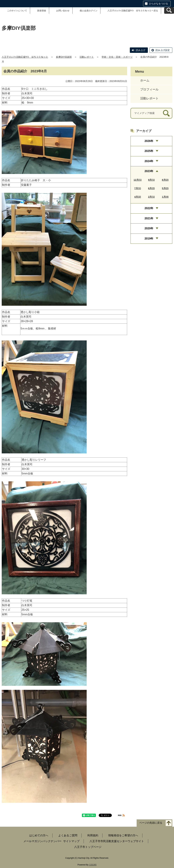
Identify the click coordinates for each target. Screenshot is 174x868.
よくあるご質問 (68, 835)
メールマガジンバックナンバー (42, 841)
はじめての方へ (39, 835)
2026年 (149, 141)
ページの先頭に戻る (151, 823)
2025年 (149, 151)
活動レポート (87, 57)
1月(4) (165, 197)
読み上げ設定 (163, 50)
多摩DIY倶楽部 (64, 57)
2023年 (149, 171)
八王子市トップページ (88, 847)
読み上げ (141, 50)
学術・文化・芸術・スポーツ (117, 57)
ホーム (145, 80)
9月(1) (151, 180)
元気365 (93, 865)
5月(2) (165, 188)
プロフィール (149, 89)
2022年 (149, 208)
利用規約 (93, 835)
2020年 (149, 228)
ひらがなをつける (159, 4)
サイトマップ (71, 841)
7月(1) (138, 188)
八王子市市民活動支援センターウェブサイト (117, 841)
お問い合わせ (63, 11)
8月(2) (165, 180)
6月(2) (151, 188)
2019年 (149, 239)
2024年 (149, 161)
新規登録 (42, 11)
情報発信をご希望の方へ (123, 835)
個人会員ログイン (89, 11)
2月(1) (151, 197)
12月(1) (138, 180)
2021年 (149, 218)
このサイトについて (17, 11)
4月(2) (138, 197)
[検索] (166, 113)
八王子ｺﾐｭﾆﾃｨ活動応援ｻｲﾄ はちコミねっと (25, 57)
